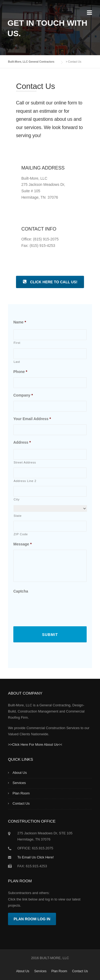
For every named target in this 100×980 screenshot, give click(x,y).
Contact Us (21, 803)
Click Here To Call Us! (50, 282)
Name (20, 322)
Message (23, 544)
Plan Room (21, 793)
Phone (20, 372)
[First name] (50, 335)
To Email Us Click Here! (36, 857)
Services (19, 783)
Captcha (21, 591)
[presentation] (54, 607)
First (17, 343)
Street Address (25, 462)
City (17, 499)
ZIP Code (21, 534)
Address (22, 442)
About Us (20, 773)
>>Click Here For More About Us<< (35, 745)
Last (17, 362)
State (18, 516)
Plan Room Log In (32, 919)
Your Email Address (32, 419)
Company (23, 395)
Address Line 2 (25, 481)
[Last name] (50, 354)
